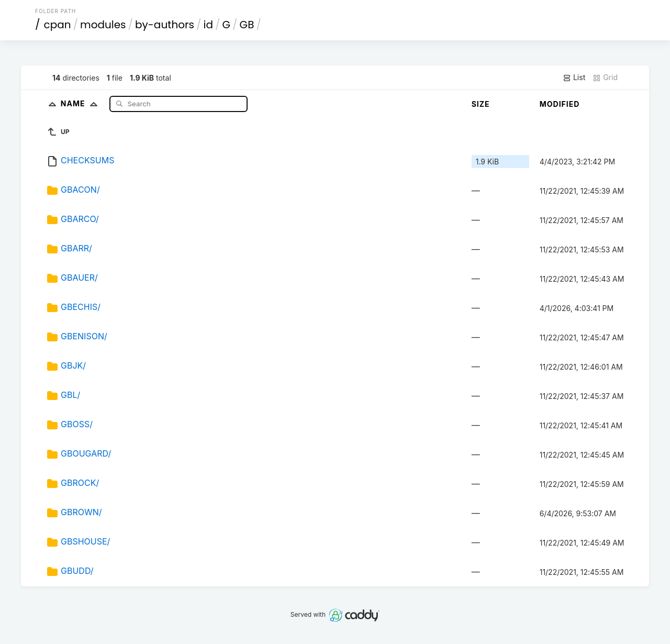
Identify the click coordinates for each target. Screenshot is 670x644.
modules (103, 25)
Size (481, 104)
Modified (560, 104)
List (574, 77)
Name (81, 103)
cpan (58, 25)
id (208, 25)
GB (247, 25)
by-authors (165, 25)
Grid (605, 77)
